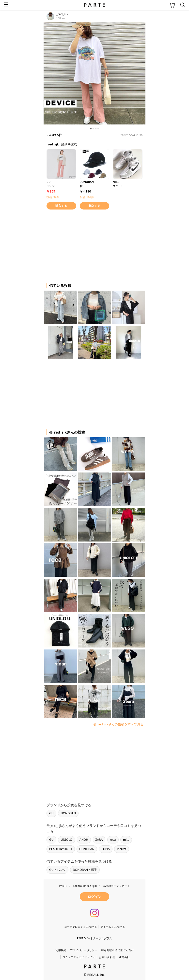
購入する (61, 206)
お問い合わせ (107, 957)
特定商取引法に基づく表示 (117, 950)
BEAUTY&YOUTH (61, 849)
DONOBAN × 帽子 (85, 870)
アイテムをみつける (113, 927)
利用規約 (61, 950)
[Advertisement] (83, 245)
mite (126, 840)
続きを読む (69, 144)
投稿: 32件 (53, 197)
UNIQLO (67, 840)
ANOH (84, 840)
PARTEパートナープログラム (94, 938)
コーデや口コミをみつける (80, 927)
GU (51, 813)
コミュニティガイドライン (79, 957)
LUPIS (106, 849)
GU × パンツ (57, 870)
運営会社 (124, 957)
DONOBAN (68, 813)
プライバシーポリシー (84, 950)
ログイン (94, 897)
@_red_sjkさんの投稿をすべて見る (118, 724)
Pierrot (122, 849)
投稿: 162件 (87, 197)
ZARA (99, 840)
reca (113, 840)
